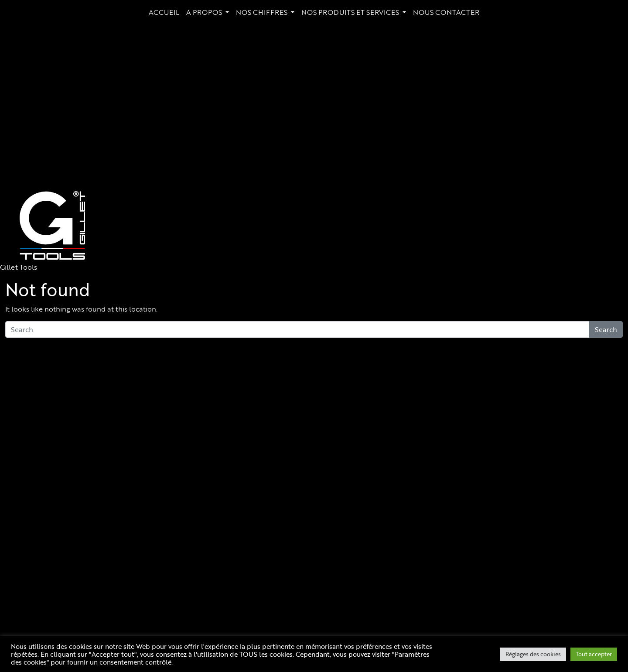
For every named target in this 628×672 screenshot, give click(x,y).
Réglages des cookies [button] (533, 654)
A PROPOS (205, 12)
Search (606, 329)
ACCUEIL (164, 12)
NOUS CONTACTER (446, 12)
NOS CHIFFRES (263, 12)
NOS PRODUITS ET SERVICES (351, 12)
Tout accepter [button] (594, 654)
